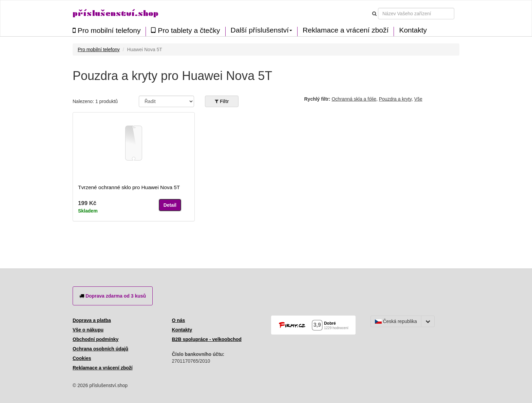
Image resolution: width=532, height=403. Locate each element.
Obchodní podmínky (96, 339)
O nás (179, 320)
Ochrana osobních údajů (100, 349)
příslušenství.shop (116, 13)
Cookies (82, 358)
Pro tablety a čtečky (185, 30)
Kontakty (413, 30)
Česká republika (396, 321)
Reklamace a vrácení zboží (346, 30)
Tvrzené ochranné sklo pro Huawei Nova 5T (129, 187)
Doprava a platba (92, 320)
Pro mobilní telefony (107, 30)
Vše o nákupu (88, 330)
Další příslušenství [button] (262, 30)
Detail (170, 205)
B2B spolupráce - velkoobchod (207, 339)
